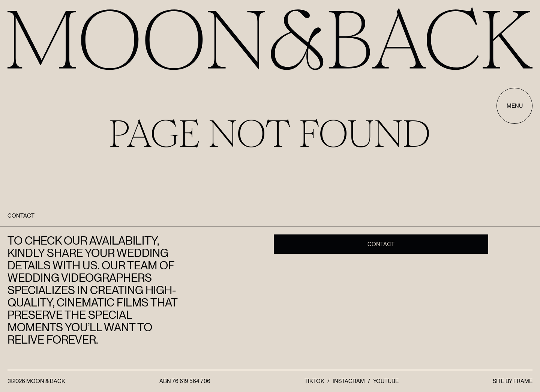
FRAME (523, 381)
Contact (381, 244)
